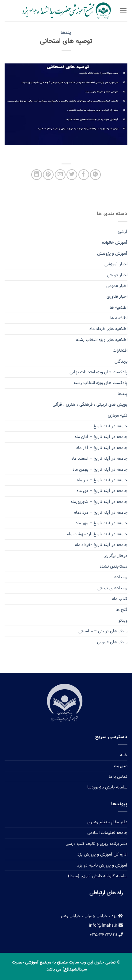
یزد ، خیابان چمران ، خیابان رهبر (92, 916)
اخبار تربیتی (117, 275)
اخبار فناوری (117, 296)
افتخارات (120, 350)
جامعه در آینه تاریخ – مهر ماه (102, 523)
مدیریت (121, 766)
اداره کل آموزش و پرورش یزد (102, 854)
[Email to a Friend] (60, 175)
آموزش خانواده (115, 242)
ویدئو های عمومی (112, 642)
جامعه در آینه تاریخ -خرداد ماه (101, 545)
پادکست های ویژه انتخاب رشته (100, 383)
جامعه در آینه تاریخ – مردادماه (101, 512)
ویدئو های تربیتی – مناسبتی (103, 631)
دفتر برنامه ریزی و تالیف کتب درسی (96, 844)
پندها (66, 33)
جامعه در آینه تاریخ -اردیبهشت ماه (97, 534)
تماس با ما (118, 777)
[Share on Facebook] (84, 175)
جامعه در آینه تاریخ (110, 426)
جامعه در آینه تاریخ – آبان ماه (101, 437)
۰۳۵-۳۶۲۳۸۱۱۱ (106, 935)
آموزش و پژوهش (112, 253)
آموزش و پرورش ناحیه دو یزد (102, 865)
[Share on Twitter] (72, 175)
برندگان (121, 361)
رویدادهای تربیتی (112, 588)
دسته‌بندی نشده (113, 566)
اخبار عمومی (117, 286)
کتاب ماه (120, 599)
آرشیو (123, 232)
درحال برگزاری (115, 556)
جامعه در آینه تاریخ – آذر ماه (102, 448)
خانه (124, 755)
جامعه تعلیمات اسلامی (107, 833)
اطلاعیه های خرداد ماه (108, 329)
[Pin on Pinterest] (48, 175)
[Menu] (123, 11)
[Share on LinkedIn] (37, 175)
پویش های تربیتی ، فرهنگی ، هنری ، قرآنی (90, 404)
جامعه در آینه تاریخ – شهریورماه (99, 502)
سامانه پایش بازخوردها (107, 787)
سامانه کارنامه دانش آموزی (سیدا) (98, 876)
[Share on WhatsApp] (95, 175)
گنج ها (121, 610)
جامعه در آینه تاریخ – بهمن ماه (100, 469)
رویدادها (120, 577)
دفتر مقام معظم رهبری (107, 822)
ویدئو (123, 620)
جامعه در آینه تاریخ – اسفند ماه (99, 458)
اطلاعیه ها (119, 307)
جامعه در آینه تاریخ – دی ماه (102, 491)
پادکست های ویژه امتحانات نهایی (98, 372)
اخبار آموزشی (116, 264)
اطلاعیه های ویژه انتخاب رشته (102, 340)
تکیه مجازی (118, 415)
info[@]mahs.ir (106, 925)
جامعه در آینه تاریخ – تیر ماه (102, 480)
